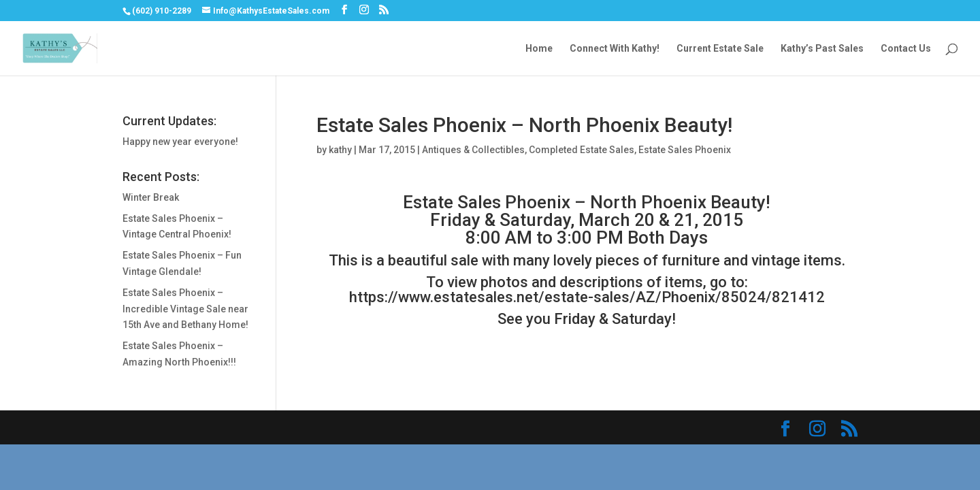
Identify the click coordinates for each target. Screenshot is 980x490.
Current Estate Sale (720, 49)
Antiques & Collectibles (473, 150)
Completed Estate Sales (582, 150)
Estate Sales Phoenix (685, 150)
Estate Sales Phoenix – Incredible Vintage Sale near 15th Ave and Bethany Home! (185, 309)
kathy (340, 150)
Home (539, 49)
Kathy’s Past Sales (822, 49)
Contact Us (906, 49)
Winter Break (151, 197)
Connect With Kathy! (615, 49)
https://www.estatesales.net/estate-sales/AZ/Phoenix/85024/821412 (587, 297)
